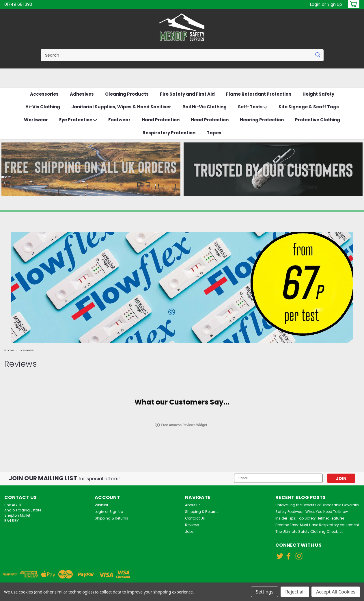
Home (9, 350)
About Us (193, 505)
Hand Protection (161, 120)
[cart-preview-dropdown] (352, 4)
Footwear (119, 120)
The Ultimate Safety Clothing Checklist (309, 532)
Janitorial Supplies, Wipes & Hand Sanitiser (121, 107)
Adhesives (82, 94)
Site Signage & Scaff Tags (309, 107)
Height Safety (318, 94)
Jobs (189, 532)
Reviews (27, 350)
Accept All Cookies (336, 592)
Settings (265, 592)
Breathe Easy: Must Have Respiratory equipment (317, 525)
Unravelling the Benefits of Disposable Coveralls (317, 505)
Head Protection (210, 120)
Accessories (44, 94)
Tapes (214, 133)
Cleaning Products (127, 94)
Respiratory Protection (169, 133)
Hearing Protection (262, 120)
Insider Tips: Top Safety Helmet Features (310, 518)
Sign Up (335, 4)
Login (315, 4)
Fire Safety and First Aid (187, 94)
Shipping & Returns (111, 518)
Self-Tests (253, 107)
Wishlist (101, 505)
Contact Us (195, 518)
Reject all (295, 592)
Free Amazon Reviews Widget (181, 425)
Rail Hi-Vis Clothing (205, 107)
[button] (91, 169)
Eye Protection (78, 120)
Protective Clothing (318, 120)
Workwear (36, 120)
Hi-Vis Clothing (43, 107)
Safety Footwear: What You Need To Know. (312, 512)
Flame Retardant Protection (259, 94)
